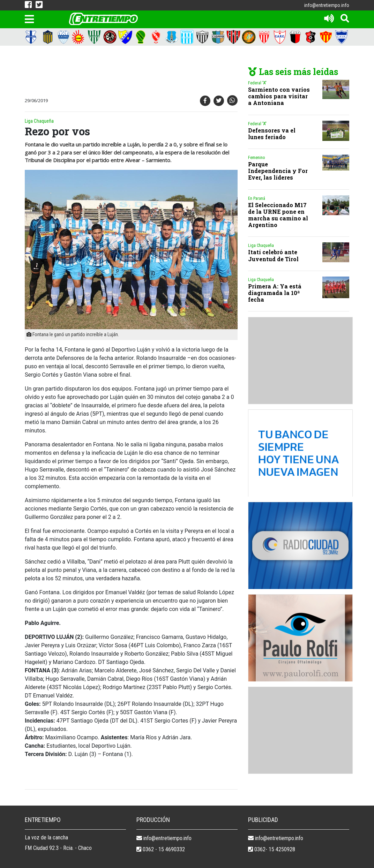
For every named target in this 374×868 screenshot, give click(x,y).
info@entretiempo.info (327, 5)
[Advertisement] (150, 72)
